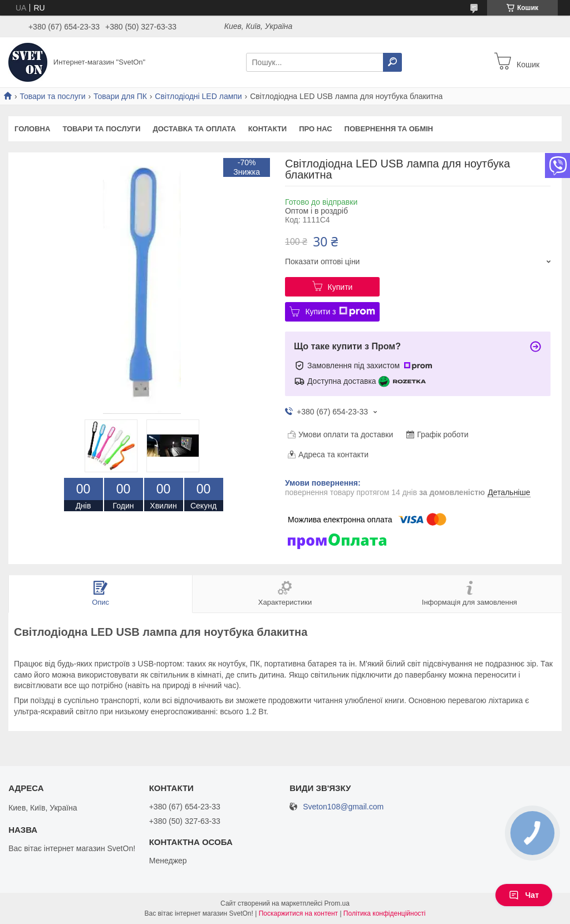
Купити (340, 287)
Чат (524, 895)
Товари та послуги (52, 96)
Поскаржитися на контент (298, 913)
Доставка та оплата (194, 129)
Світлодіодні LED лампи (198, 96)
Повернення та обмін (389, 129)
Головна (32, 129)
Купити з (340, 312)
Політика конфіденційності (385, 913)
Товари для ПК (120, 96)
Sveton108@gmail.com (343, 807)
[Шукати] (392, 62)
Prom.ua (337, 903)
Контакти (268, 129)
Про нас (315, 129)
